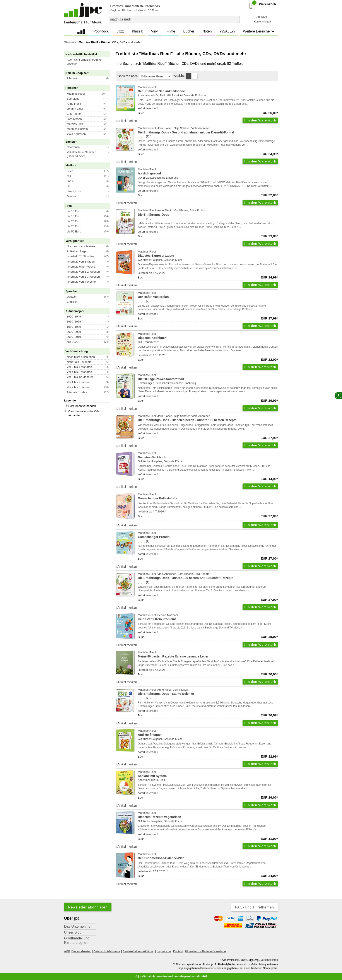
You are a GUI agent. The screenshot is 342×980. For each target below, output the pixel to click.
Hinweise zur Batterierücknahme (205, 951)
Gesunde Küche (173, 260)
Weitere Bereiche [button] (259, 31)
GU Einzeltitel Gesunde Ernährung (187, 96)
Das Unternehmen (78, 926)
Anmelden (262, 17)
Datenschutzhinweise (107, 951)
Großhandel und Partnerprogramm (78, 940)
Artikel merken (126, 121)
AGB (67, 951)
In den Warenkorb (260, 120)
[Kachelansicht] (195, 76)
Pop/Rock (101, 31)
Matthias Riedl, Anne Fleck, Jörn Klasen (208, 692)
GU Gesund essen (149, 342)
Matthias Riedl (208, 90)
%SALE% (227, 31)
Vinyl (155, 31)
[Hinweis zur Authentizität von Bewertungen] (151, 137)
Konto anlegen (262, 22)
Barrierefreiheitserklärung (139, 951)
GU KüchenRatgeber (150, 260)
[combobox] (174, 19)
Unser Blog (73, 932)
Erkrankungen (146, 383)
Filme (171, 31)
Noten (207, 31)
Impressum (164, 951)
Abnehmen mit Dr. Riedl (152, 96)
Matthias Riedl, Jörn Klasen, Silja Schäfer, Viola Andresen (208, 131)
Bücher (189, 31)
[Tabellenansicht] (189, 76)
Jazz (120, 31)
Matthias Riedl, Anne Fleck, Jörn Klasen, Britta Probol (208, 213)
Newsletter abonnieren (88, 907)
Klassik (138, 31)
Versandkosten (82, 951)
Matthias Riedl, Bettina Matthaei (208, 617)
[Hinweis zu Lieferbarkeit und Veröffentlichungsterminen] (157, 108)
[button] (89, 62)
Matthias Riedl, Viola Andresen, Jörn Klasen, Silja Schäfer (208, 576)
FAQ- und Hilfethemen (255, 907)
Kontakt (178, 951)
